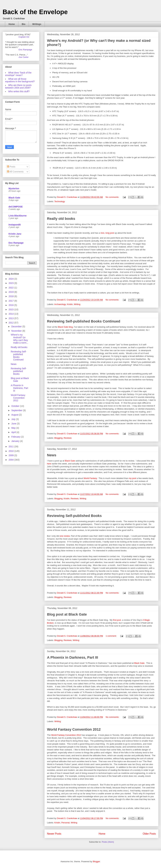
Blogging (59, 438)
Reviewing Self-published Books (74, 516)
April (14, 432)
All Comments (15, 172)
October (16, 406)
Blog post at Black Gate (67, 614)
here (49, 464)
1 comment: (111, 636)
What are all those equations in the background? (20, 80)
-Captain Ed (24, 37)
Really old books (61, 219)
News (52, 455)
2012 (12, 323)
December (17, 327)
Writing (77, 304)
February (16, 437)
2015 (12, 309)
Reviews (68, 438)
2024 (12, 279)
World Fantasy (90, 478)
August (15, 415)
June (14, 424)
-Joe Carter (23, 57)
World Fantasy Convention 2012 (74, 729)
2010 (12, 451)
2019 (12, 292)
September (17, 410)
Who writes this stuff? (19, 91)
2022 (12, 288)
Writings (37, 24)
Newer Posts (54, 834)
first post (117, 620)
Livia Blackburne (18, 216)
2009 (12, 455)
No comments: (113, 197)
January (16, 441)
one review (65, 536)
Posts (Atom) (108, 842)
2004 (12, 460)
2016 (12, 305)
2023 (12, 283)
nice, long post (107, 233)
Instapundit (15, 225)
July (14, 419)
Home (12, 24)
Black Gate (70, 461)
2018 (12, 296)
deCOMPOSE (16, 207)
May (14, 428)
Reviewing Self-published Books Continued (84, 321)
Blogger (96, 861)
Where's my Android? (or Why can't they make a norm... (19, 339)
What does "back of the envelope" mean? (18, 74)
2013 (12, 318)
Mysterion (14, 188)
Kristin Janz (15, 234)
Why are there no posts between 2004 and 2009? (18, 86)
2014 (12, 314)
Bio (24, 24)
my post (133, 478)
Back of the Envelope (35, 12)
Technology (60, 201)
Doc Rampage (16, 243)
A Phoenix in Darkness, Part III (73, 657)
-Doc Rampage (25, 50)
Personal (65, 823)
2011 (12, 447)
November (17, 331)
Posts (11, 167)
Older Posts (149, 834)
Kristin (70, 304)
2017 (12, 301)
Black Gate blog (65, 327)
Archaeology (60, 304)
